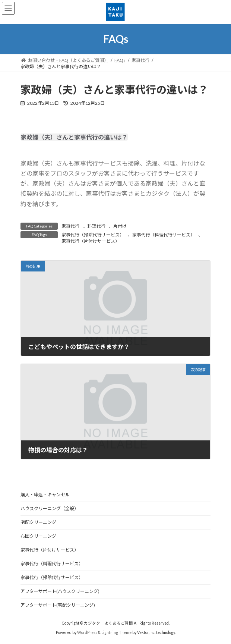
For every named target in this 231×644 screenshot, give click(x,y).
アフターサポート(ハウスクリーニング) (60, 591)
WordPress (87, 632)
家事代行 (70, 226)
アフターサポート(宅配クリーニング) (58, 605)
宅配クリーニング (38, 522)
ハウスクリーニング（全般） (50, 508)
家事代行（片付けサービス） (91, 241)
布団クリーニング (38, 536)
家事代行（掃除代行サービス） (93, 235)
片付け (120, 226)
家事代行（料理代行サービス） (164, 235)
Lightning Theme (116, 632)
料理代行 (96, 226)
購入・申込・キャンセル (45, 495)
